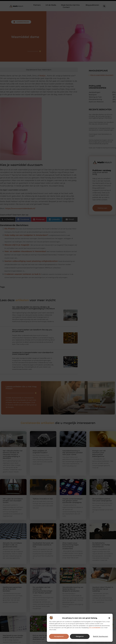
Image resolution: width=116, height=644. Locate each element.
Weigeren (80, 636)
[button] (109, 618)
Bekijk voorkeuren (101, 636)
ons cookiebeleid (95, 628)
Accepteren (59, 636)
